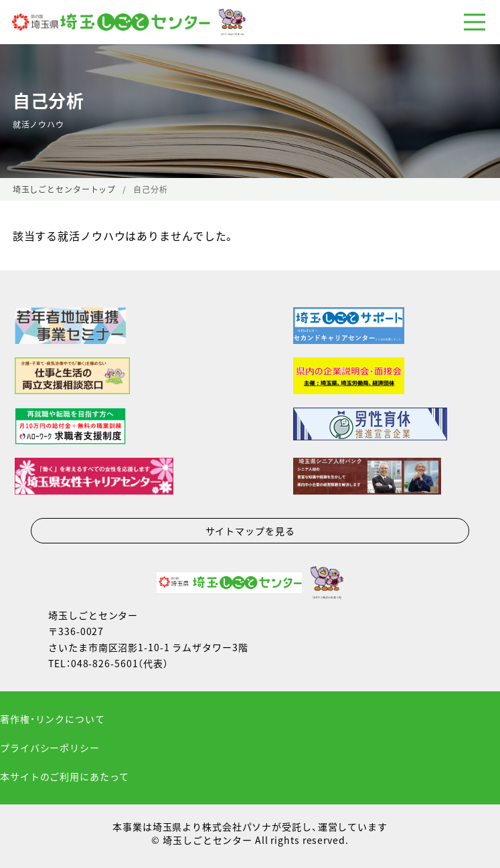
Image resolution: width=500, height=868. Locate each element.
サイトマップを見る (250, 531)
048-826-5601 (105, 663)
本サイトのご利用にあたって (64, 776)
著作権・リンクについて (53, 719)
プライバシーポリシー (50, 748)
